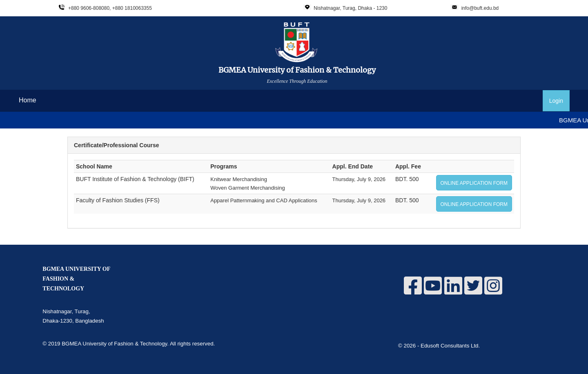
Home (28, 100)
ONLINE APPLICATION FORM (474, 183)
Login (556, 101)
